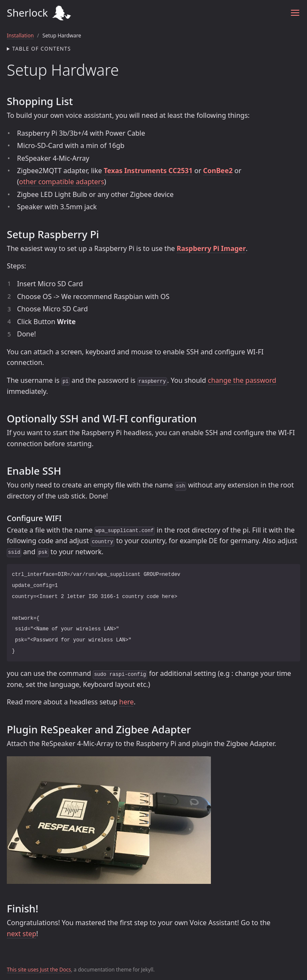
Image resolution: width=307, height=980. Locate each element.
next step (21, 934)
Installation (20, 36)
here (126, 702)
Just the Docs (55, 970)
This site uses (23, 970)
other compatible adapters (62, 182)
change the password (242, 380)
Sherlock (142, 13)
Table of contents (42, 49)
